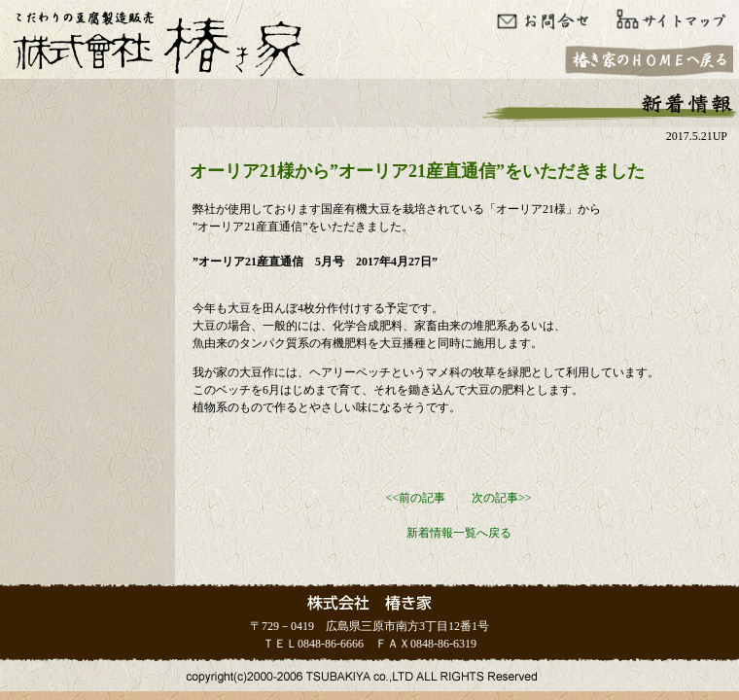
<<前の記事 (415, 498)
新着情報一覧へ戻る (459, 533)
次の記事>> (502, 498)
